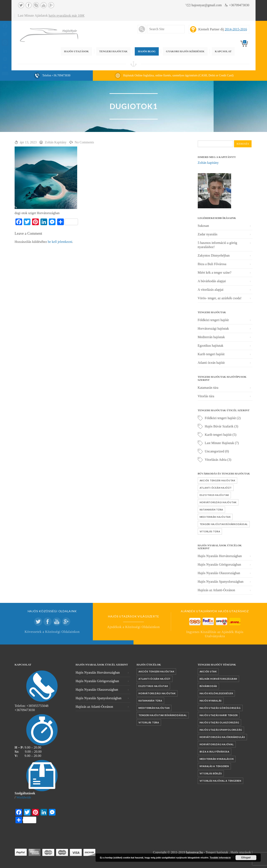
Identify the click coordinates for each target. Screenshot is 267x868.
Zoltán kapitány (208, 163)
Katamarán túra (208, 388)
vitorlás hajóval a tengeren (220, 781)
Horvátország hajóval (217, 744)
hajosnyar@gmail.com (207, 5)
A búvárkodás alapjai (212, 281)
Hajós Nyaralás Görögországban (219, 564)
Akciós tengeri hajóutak (217, 480)
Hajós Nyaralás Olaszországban (219, 573)
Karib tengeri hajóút (211, 354)
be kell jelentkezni (60, 242)
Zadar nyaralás (208, 234)
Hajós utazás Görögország (220, 708)
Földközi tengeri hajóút (213, 320)
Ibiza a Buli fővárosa (215, 752)
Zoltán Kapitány (55, 142)
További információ (220, 858)
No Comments (84, 142)
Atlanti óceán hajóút (211, 363)
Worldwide (24, 797)
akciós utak (208, 671)
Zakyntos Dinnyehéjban (214, 255)
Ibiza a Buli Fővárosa (212, 264)
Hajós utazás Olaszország (219, 722)
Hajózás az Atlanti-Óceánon (216, 590)
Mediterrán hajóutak (211, 337)
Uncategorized (215, 451)
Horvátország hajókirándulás (222, 737)
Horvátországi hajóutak (213, 328)
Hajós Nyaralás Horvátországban (220, 556)
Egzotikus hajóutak (211, 346)
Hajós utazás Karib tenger (219, 715)
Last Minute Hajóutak (219, 443)
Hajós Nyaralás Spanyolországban (221, 582)
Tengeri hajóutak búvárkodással (224, 524)
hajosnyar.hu (194, 852)
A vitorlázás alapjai (211, 290)
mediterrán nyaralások (217, 759)
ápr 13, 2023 (28, 142)
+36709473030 (239, 5)
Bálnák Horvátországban (219, 679)
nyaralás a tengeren (214, 766)
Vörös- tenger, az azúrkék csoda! (220, 298)
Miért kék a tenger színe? (215, 273)
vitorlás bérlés (211, 773)
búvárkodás (208, 686)
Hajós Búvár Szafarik (219, 426)
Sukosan (203, 226)
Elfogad (246, 858)
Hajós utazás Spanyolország (221, 730)
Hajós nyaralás (211, 701)
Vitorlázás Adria (216, 460)
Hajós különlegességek (216, 693)
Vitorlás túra (206, 396)
